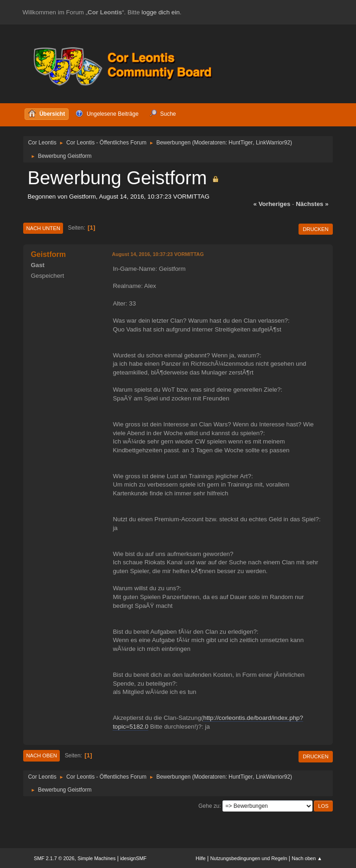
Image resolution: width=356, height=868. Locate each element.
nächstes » (312, 204)
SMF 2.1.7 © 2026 (54, 858)
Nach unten (43, 228)
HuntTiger (241, 143)
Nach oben (41, 756)
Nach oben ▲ (307, 858)
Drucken (315, 229)
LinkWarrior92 (273, 143)
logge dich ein (160, 12)
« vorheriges (272, 204)
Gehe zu (209, 806)
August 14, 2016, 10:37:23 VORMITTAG (158, 254)
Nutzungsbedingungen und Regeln (248, 858)
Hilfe (201, 858)
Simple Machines (96, 858)
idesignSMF (133, 858)
